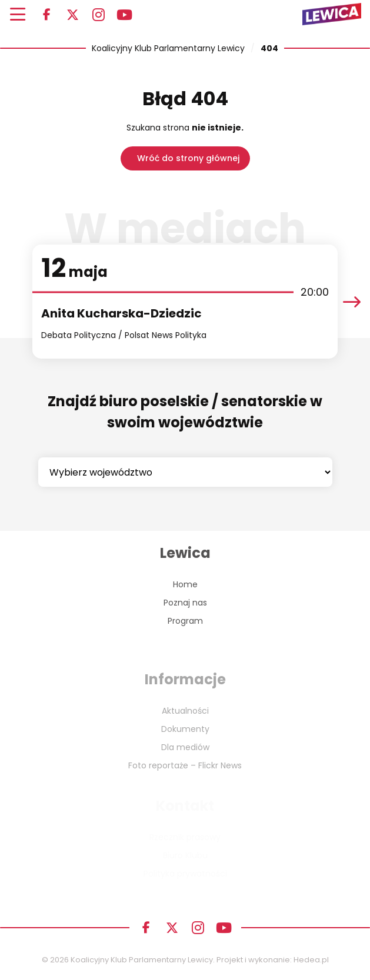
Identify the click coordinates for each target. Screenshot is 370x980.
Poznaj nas (185, 603)
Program (185, 621)
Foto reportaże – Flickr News (185, 765)
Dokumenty (185, 729)
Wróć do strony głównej (188, 158)
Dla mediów (185, 747)
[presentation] (352, 302)
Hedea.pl (311, 960)
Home (185, 584)
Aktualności (185, 711)
